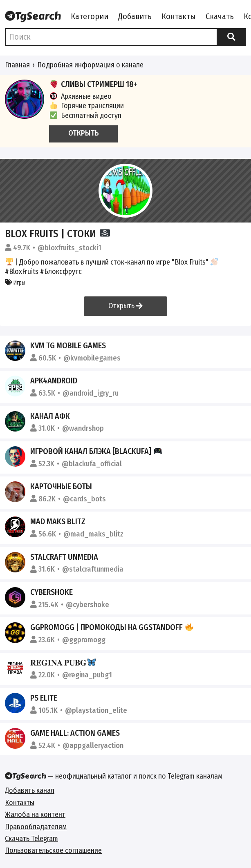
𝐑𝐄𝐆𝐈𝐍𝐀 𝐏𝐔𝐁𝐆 (63, 663)
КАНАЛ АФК (50, 416)
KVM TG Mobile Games (68, 345)
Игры (15, 283)
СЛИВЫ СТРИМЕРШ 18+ (93, 84)
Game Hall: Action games (75, 733)
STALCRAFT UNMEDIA (64, 557)
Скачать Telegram (31, 839)
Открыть (125, 306)
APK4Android (54, 381)
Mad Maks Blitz (58, 521)
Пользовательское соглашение (53, 850)
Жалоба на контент (35, 815)
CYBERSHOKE (52, 592)
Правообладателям (36, 827)
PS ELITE (44, 698)
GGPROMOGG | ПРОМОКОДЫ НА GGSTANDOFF (112, 627)
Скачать (220, 16)
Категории (90, 16)
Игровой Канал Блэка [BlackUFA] (96, 451)
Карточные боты (61, 486)
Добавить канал (30, 790)
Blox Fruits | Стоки (57, 234)
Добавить (135, 16)
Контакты (179, 16)
